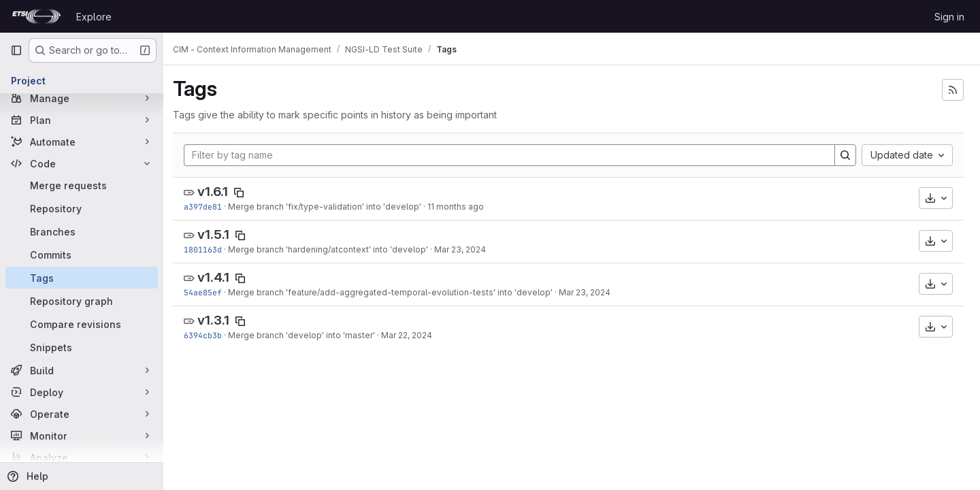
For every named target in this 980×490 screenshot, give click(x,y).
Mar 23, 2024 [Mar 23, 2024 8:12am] (591, 292)
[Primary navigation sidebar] (16, 50)
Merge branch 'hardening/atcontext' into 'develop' (335, 249)
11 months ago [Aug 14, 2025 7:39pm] (462, 207)
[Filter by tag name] (513, 155)
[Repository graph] (82, 301)
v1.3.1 (220, 320)
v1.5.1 (220, 234)
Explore (94, 17)
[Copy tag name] (246, 193)
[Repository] (82, 208)
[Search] (845, 155)
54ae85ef (210, 292)
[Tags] (82, 278)
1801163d (210, 249)
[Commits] (82, 255)
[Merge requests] (82, 185)
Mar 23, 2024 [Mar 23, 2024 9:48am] (467, 249)
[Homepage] (36, 16)
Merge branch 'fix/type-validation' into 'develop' (331, 207)
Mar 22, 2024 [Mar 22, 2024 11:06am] (413, 335)
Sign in (949, 17)
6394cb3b (210, 335)
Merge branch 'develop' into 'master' (308, 335)
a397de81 (210, 207)
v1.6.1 (219, 192)
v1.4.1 (220, 277)
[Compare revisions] (82, 324)
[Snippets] (82, 347)
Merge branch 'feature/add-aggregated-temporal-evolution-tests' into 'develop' (397, 292)
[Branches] (82, 231)
